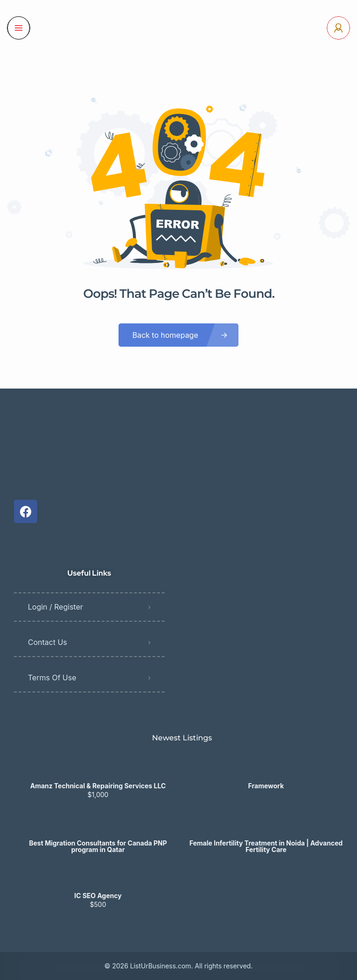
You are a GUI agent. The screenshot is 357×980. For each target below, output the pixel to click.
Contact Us (47, 642)
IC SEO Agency (98, 896)
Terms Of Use (52, 678)
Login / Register (56, 607)
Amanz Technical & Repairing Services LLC (98, 786)
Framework (266, 786)
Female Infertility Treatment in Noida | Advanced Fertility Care (266, 846)
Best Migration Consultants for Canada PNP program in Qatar (98, 846)
